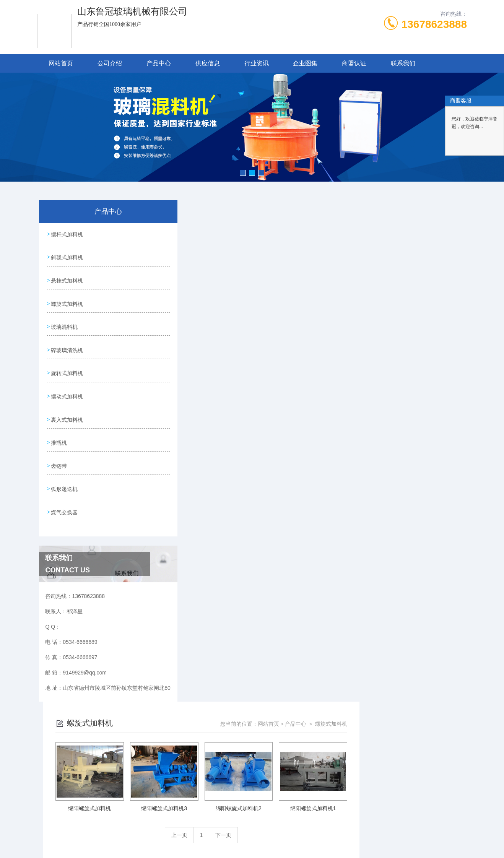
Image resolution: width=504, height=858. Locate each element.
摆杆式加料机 (67, 234)
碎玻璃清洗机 (67, 343)
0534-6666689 (194, 730)
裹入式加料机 (67, 408)
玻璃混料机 (64, 321)
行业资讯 (257, 63)
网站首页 (61, 63)
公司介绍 (110, 63)
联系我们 (403, 63)
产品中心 (159, 63)
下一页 (331, 333)
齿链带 (59, 452)
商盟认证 (354, 63)
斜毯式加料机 (67, 255)
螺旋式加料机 (67, 299)
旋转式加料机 (67, 364)
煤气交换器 (64, 495)
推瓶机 (59, 430)
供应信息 (208, 63)
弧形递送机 (64, 473)
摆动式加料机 (67, 386)
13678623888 (434, 24)
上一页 (287, 333)
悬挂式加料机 (67, 277)
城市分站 (43, 815)
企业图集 (305, 63)
